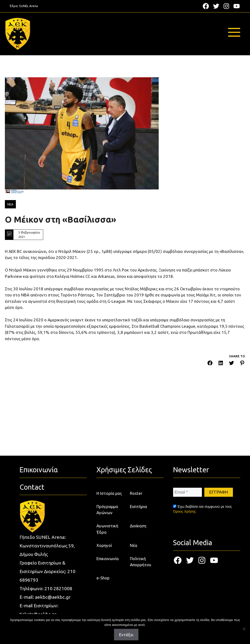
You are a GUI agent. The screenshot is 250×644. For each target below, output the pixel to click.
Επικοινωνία (108, 559)
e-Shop (103, 578)
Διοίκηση (138, 526)
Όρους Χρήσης (184, 511)
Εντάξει (126, 635)
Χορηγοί (104, 545)
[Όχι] (244, 629)
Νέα (134, 545)
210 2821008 (58, 588)
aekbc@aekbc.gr (53, 597)
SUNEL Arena (28, 6)
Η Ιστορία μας (109, 493)
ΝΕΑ (10, 204)
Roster (136, 493)
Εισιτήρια (138, 506)
